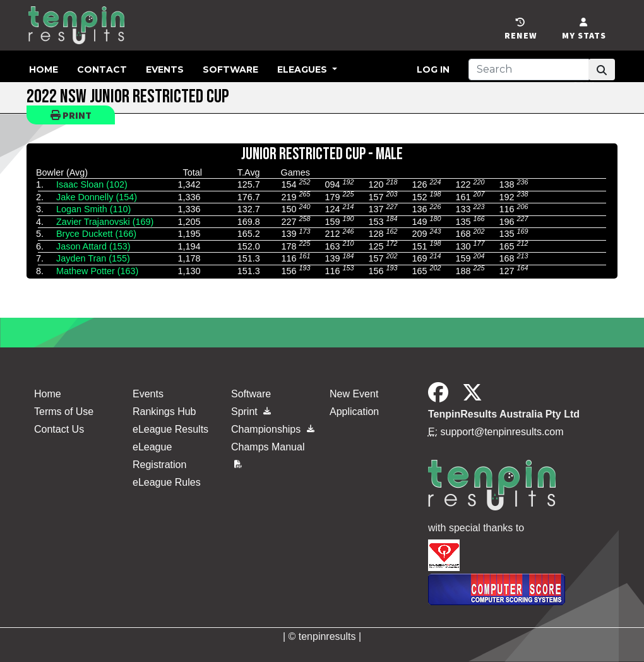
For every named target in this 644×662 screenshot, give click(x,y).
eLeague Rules (167, 482)
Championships (273, 429)
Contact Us (59, 429)
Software (230, 69)
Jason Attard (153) (93, 246)
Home (44, 69)
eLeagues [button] (303, 69)
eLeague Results (170, 429)
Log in (433, 69)
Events (165, 69)
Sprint (251, 412)
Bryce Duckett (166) (96, 234)
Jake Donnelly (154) (97, 197)
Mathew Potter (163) (97, 271)
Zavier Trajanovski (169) (105, 222)
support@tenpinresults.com (502, 432)
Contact (102, 69)
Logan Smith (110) (93, 209)
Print (71, 115)
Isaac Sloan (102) (92, 184)
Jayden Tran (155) (93, 258)
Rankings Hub (164, 412)
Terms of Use (64, 412)
